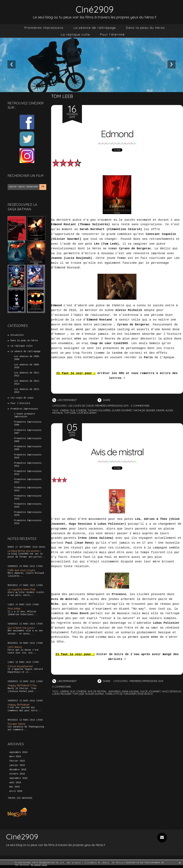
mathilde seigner (145, 410)
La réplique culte (75, 34)
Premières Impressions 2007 (28, 433)
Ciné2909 (95, 9)
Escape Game (16, 726)
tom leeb (70, 413)
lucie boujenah (87, 413)
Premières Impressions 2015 (28, 500)
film (72, 410)
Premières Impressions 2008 (28, 442)
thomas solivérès (99, 410)
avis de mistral (97, 691)
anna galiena (131, 691)
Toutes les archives (20, 801)
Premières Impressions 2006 (28, 425)
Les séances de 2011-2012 (27, 375)
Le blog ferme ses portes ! (24, 553)
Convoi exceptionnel (20, 669)
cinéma (64, 410)
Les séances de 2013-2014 (27, 383)
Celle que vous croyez (22, 573)
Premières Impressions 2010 (28, 458)
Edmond (117, 133)
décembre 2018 (18, 773)
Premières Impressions (44, 28)
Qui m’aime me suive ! (21, 630)
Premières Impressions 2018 (28, 516)
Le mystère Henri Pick (22, 592)
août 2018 (15, 786)
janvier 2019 (17, 768)
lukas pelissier (62, 694)
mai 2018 (14, 790)
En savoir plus (39, 865)
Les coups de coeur (22, 399)
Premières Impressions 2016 (28, 508)
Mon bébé (14, 611)
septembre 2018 (18, 781)
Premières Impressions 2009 (28, 450)
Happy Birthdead (18, 707)
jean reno (115, 691)
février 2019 (17, 764)
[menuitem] (44, 28)
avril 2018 (16, 794)
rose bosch (146, 694)
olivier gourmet (122, 410)
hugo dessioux (172, 691)
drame (161, 410)
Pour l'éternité (112, 34)
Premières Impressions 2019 (28, 525)
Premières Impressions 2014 (28, 492)
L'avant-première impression (24, 417)
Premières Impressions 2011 (28, 467)
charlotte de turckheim (121, 694)
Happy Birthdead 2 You (22, 688)
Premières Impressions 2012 (28, 475)
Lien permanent (65, 400)
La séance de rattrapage (95, 28)
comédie (81, 410)
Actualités (17, 335)
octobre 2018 (17, 777)
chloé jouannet (151, 691)
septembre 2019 (18, 755)
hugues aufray (95, 694)
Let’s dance (15, 650)
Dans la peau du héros (145, 28)
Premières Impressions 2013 (28, 483)
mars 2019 (15, 760)
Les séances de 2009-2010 (27, 367)
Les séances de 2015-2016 (27, 392)
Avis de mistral (117, 452)
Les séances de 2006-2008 (27, 359)
